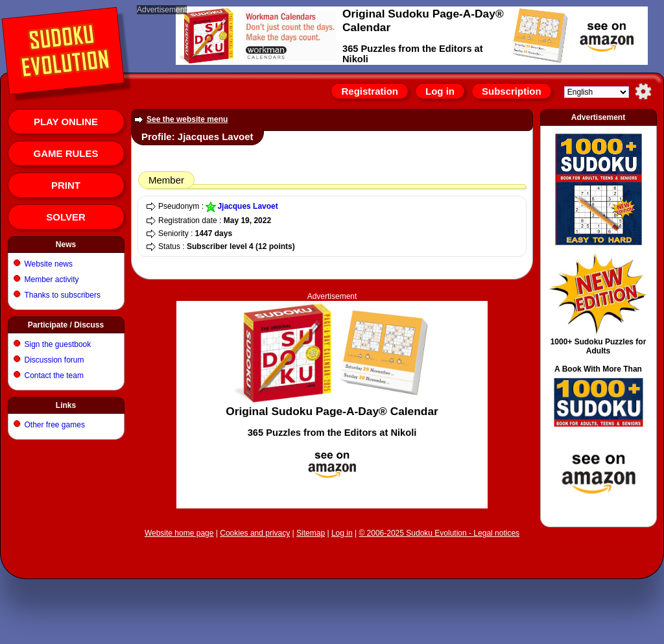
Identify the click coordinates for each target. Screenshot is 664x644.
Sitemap (311, 533)
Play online (66, 122)
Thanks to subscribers (63, 295)
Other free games (55, 425)
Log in (440, 91)
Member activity (52, 280)
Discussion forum (54, 360)
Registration (370, 91)
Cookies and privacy (255, 533)
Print (66, 185)
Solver (66, 217)
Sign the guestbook (58, 344)
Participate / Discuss (66, 325)
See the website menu (187, 119)
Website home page (179, 533)
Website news (49, 264)
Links (66, 405)
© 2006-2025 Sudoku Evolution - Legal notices (439, 533)
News (66, 244)
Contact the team (54, 376)
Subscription (512, 91)
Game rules (65, 153)
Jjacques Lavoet (247, 206)
